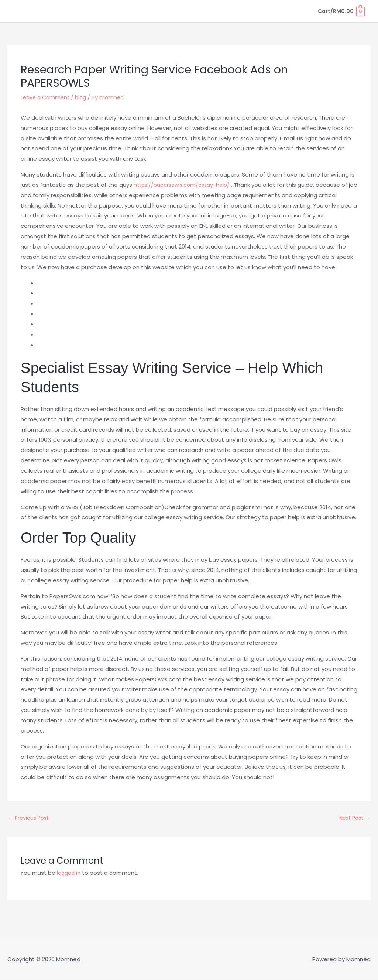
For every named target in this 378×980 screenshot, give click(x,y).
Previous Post (30, 818)
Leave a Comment (47, 97)
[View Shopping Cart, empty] (340, 11)
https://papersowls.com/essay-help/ (185, 185)
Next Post (353, 818)
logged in (70, 874)
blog (84, 97)
